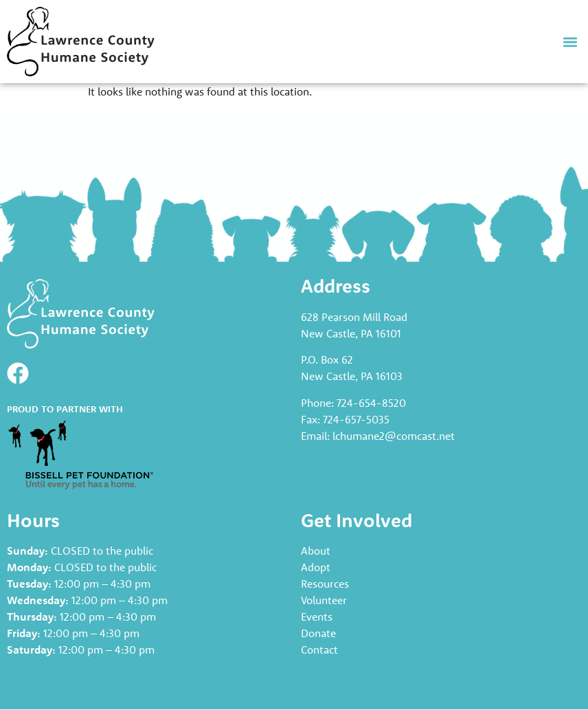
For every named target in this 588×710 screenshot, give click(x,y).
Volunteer (324, 600)
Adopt (316, 567)
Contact (319, 650)
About (316, 551)
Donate (318, 633)
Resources (325, 584)
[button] (570, 42)
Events (317, 617)
